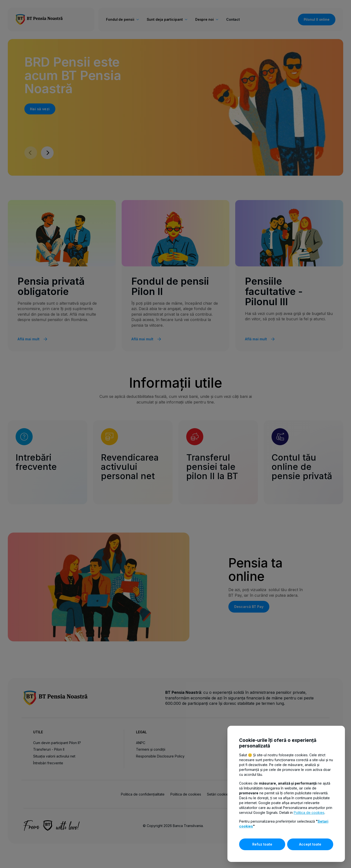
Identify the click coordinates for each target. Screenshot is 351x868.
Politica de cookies (309, 812)
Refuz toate (262, 844)
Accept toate (310, 844)
